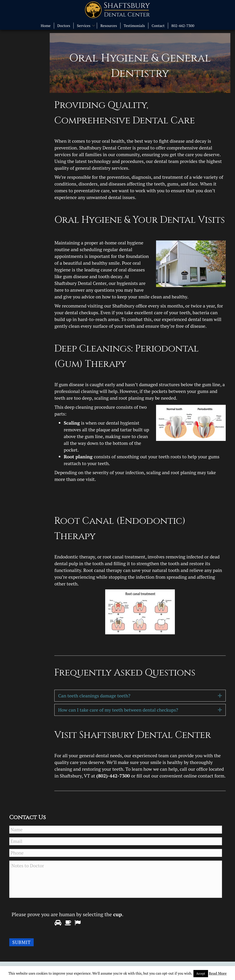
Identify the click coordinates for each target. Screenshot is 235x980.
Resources (109, 26)
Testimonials (134, 26)
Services (84, 26)
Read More (218, 973)
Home (46, 26)
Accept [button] (201, 973)
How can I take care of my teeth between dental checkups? (118, 710)
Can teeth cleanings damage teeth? (94, 696)
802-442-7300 (183, 26)
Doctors (64, 26)
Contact (158, 26)
